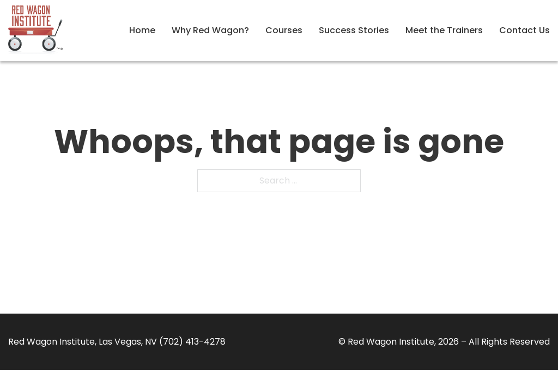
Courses (284, 30)
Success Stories (354, 30)
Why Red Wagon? (210, 30)
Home (142, 30)
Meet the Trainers (444, 30)
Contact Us (524, 30)
